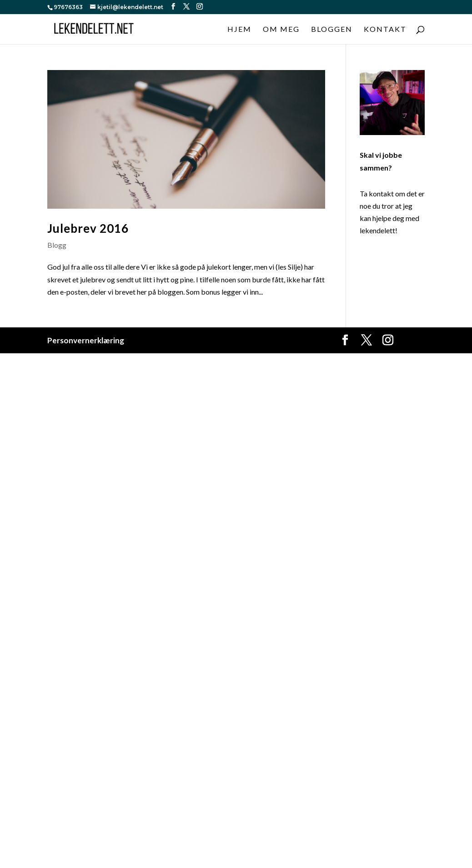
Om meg (281, 30)
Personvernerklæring (86, 340)
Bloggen (332, 30)
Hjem (239, 30)
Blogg (57, 245)
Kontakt (385, 30)
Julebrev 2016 (88, 228)
